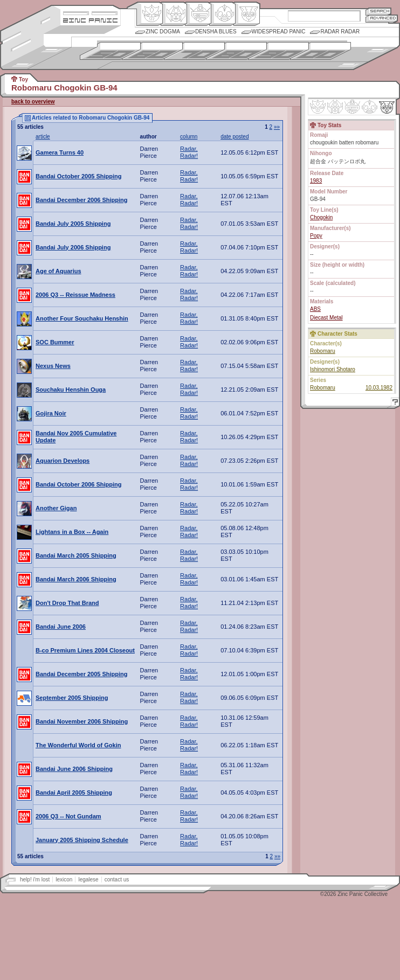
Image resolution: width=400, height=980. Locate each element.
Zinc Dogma (163, 32)
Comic (247, 14)
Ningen (222, 14)
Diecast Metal (326, 318)
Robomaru (323, 351)
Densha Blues (216, 32)
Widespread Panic (279, 32)
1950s (110, 51)
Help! (394, 403)
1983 (316, 181)
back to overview (33, 102)
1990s (278, 51)
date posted (235, 137)
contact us (117, 880)
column (189, 137)
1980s (236, 51)
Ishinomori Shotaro (333, 369)
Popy (316, 236)
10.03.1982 (379, 388)
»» (277, 127)
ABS (315, 309)
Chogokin (321, 217)
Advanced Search (382, 19)
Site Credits (90, 12)
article (43, 137)
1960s (152, 51)
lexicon (64, 880)
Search (378, 11)
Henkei (174, 14)
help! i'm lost (35, 880)
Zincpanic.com (90, 20)
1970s (194, 51)
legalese (88, 880)
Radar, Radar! (189, 152)
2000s (320, 51)
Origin (150, 14)
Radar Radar (340, 32)
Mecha (198, 14)
